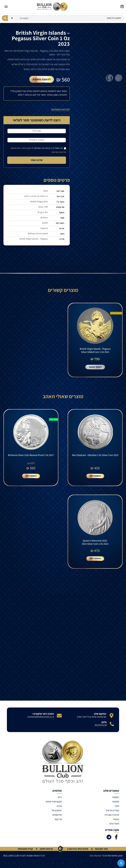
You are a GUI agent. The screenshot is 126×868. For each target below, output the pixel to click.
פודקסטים (57, 816)
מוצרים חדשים (113, 812)
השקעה (116, 799)
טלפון (104, 724)
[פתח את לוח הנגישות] (121, 863)
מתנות (116, 821)
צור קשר (58, 821)
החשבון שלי (57, 812)
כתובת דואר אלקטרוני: (43, 715)
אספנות (116, 803)
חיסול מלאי (114, 825)
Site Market (95, 857)
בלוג (60, 799)
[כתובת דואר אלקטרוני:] (59, 717)
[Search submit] (5, 18)
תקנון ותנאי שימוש (54, 803)
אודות (59, 808)
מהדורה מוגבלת (112, 816)
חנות (117, 808)
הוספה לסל (95, 477)
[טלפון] (112, 726)
